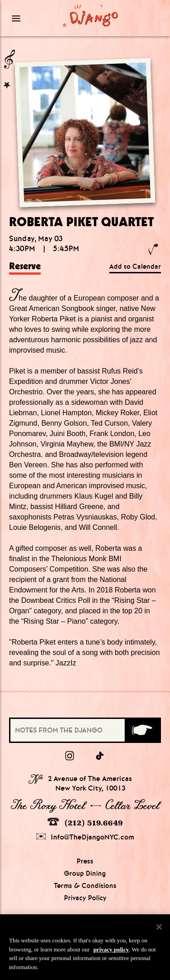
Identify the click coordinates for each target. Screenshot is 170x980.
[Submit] (142, 730)
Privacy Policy (85, 898)
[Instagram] (70, 756)
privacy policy (111, 952)
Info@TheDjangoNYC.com (85, 837)
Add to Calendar (135, 267)
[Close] (159, 929)
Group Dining (85, 873)
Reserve (25, 266)
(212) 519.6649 (85, 822)
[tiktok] (100, 756)
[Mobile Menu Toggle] (28, 18)
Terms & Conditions (85, 886)
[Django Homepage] (90, 15)
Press (85, 861)
